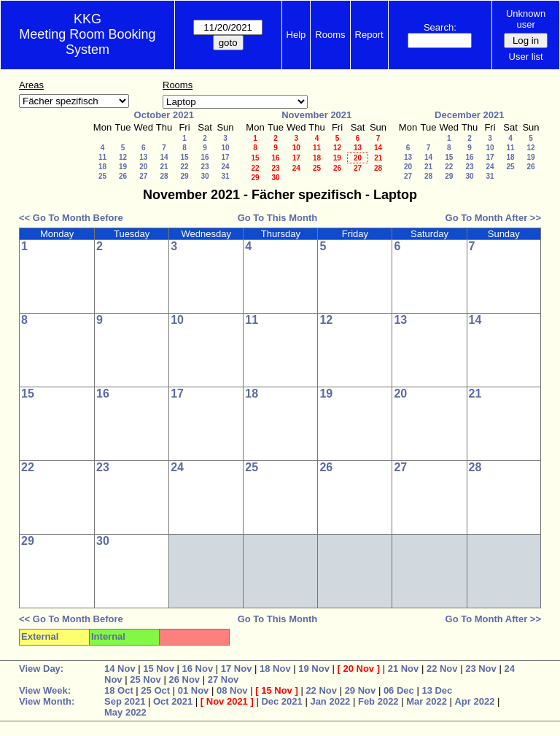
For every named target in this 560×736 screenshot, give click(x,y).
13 (143, 157)
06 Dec (399, 690)
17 (225, 157)
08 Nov (232, 690)
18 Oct (119, 690)
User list (526, 57)
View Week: (45, 690)
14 (164, 157)
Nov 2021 (227, 701)
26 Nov (184, 679)
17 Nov (237, 669)
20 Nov (358, 669)
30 (205, 176)
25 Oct (155, 690)
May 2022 (125, 712)
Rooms (330, 35)
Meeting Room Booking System (87, 42)
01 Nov (194, 690)
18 (102, 167)
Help (296, 35)
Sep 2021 (125, 701)
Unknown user (526, 19)
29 (184, 176)
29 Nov (361, 690)
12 (123, 157)
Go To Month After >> (493, 218)
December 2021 (469, 115)
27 (143, 176)
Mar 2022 (427, 701)
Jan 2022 (330, 701)
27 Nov (223, 679)
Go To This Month (278, 218)
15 (184, 157)
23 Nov (481, 669)
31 (225, 176)
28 (164, 176)
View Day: (41, 669)
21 (164, 167)
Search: (440, 27)
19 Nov (314, 669)
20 (143, 167)
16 (205, 157)
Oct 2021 (173, 701)
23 (205, 167)
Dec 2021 (281, 701)
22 (184, 167)
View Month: (47, 701)
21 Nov (404, 669)
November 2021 (316, 115)
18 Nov (275, 669)
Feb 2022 (378, 701)
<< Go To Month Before (71, 218)
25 (102, 176)
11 (102, 157)
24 (225, 167)
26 (123, 176)
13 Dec (437, 690)
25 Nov (145, 679)
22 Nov (442, 669)
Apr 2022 (474, 701)
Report (369, 35)
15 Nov (159, 669)
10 (225, 148)
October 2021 (164, 115)
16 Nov (198, 669)
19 (123, 167)
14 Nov (120, 669)
